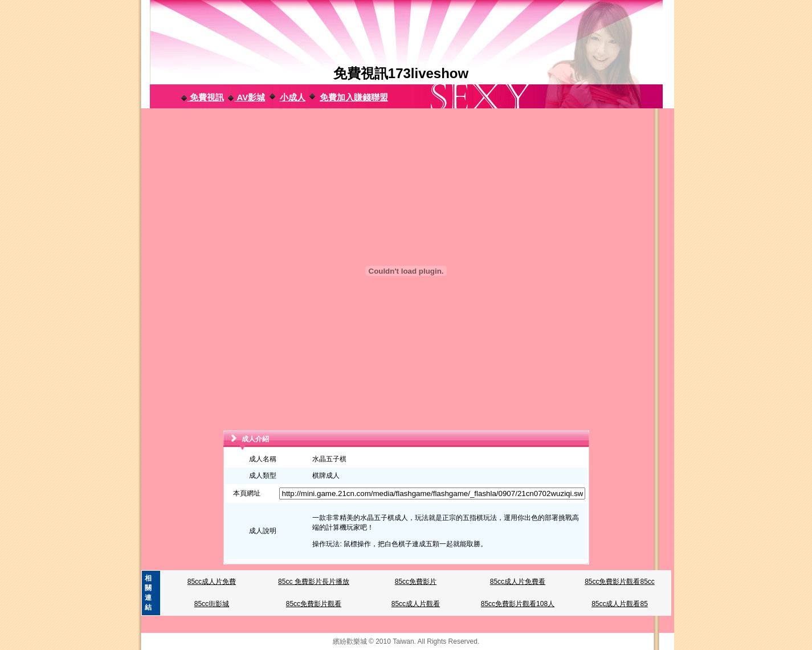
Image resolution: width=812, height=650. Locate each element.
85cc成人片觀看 (416, 604)
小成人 (293, 97)
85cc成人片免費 (212, 582)
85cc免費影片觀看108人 (518, 604)
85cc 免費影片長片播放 (314, 582)
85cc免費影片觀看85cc (620, 582)
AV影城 (246, 97)
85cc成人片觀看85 (620, 604)
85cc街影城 (212, 604)
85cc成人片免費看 (518, 582)
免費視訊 (202, 97)
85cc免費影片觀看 (314, 604)
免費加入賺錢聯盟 (354, 97)
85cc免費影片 (416, 582)
